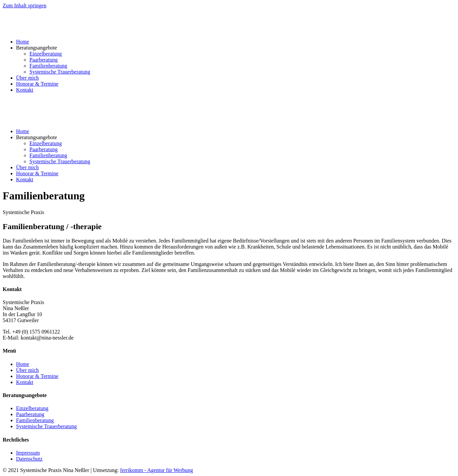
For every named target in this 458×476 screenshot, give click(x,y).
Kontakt (25, 90)
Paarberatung (43, 60)
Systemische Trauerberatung (60, 72)
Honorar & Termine (37, 84)
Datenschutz (29, 459)
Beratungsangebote (37, 48)
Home (23, 42)
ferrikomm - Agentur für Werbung (156, 470)
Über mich (27, 78)
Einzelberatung (46, 54)
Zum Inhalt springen (25, 6)
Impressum (28, 453)
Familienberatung (48, 66)
